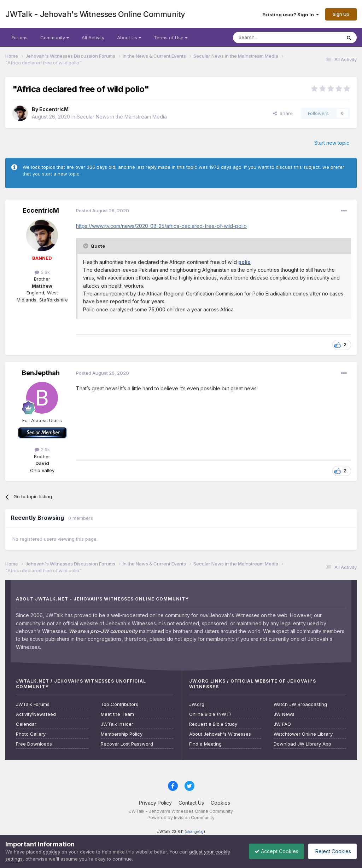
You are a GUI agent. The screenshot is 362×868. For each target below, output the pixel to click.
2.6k (42, 449)
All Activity (93, 38)
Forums (20, 38)
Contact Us (191, 803)
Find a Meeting (205, 744)
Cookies (220, 803)
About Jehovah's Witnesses (220, 734)
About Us (129, 38)
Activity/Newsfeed (36, 714)
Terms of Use (171, 38)
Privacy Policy (155, 803)
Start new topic (332, 143)
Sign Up (341, 14)
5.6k (42, 272)
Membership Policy (122, 734)
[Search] (269, 38)
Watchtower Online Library (303, 734)
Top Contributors (119, 704)
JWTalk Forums (33, 704)
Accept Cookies (271, 851)
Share (283, 113)
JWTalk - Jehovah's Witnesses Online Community (95, 14)
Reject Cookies (331, 851)
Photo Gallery (31, 734)
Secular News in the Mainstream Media (122, 117)
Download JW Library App (302, 744)
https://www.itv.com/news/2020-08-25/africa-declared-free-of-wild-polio (161, 226)
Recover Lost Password (127, 744)
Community (55, 38)
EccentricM (54, 109)
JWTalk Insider (117, 724)
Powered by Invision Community (181, 818)
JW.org (197, 704)
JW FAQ (282, 724)
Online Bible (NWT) (210, 714)
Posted (103, 211)
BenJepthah (41, 373)
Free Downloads (34, 744)
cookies (51, 852)
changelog (195, 832)
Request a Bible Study (213, 724)
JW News (284, 714)
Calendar (26, 724)
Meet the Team (117, 714)
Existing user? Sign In (291, 15)
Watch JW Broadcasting (300, 704)
